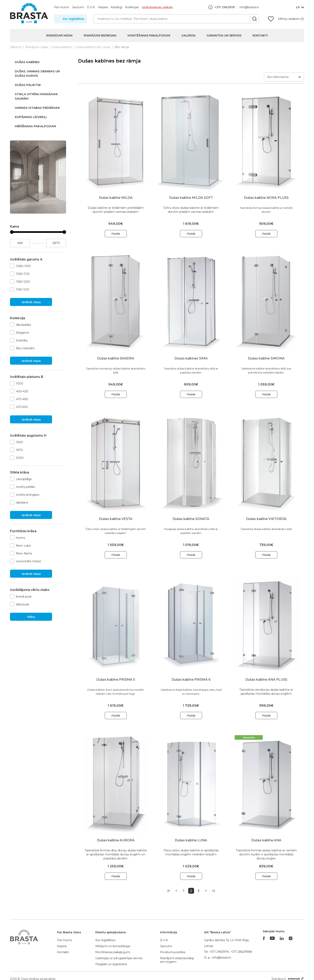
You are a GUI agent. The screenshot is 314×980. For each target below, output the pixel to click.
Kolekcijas (132, 7)
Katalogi (116, 7)
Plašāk (116, 234)
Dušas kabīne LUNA (191, 840)
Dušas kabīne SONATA (191, 519)
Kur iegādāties (74, 19)
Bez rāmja (122, 47)
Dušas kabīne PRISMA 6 (191, 680)
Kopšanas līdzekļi (31, 117)
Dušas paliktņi (28, 85)
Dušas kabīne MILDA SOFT (191, 198)
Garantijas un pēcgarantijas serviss (119, 958)
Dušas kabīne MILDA (116, 198)
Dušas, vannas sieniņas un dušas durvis (37, 73)
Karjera (103, 7)
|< (169, 891)
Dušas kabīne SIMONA (266, 358)
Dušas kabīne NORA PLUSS (266, 198)
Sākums (16, 47)
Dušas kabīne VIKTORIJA (266, 519)
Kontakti (260, 35)
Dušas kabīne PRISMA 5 (116, 680)
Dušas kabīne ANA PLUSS (266, 680)
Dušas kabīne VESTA (116, 519)
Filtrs (31, 617)
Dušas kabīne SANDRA (116, 358)
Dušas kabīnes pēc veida (93, 47)
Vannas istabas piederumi (37, 108)
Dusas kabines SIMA (191, 358)
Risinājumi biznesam (100, 35)
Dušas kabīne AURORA (116, 840)
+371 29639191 (219, 952)
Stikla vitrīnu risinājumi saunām (36, 96)
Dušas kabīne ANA (266, 840)
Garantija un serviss (224, 35)
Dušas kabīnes (62, 47)
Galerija (188, 35)
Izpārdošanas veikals (157, 7)
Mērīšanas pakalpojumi (35, 126)
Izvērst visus (31, 302)
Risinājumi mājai (59, 35)
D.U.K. (91, 7)
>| (213, 891)
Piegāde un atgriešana (111, 964)
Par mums (61, 7)
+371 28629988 (241, 952)
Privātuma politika (173, 952)
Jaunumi (78, 7)
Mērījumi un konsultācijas (113, 946)
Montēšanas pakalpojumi (149, 35)
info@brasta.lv (249, 7)
